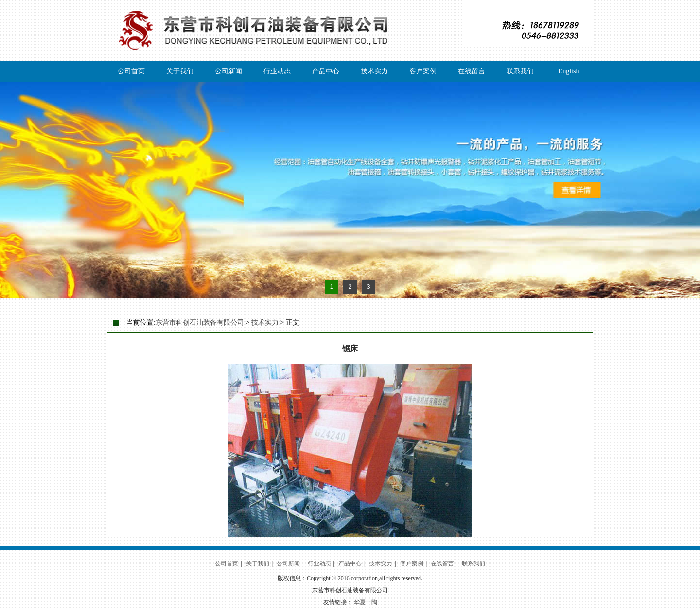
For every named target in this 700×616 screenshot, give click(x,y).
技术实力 (374, 71)
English (569, 71)
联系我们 (520, 71)
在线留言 (472, 71)
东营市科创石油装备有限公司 (200, 323)
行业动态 (277, 71)
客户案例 (423, 71)
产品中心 (326, 71)
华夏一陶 (366, 602)
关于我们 (180, 71)
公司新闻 (228, 71)
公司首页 (131, 71)
